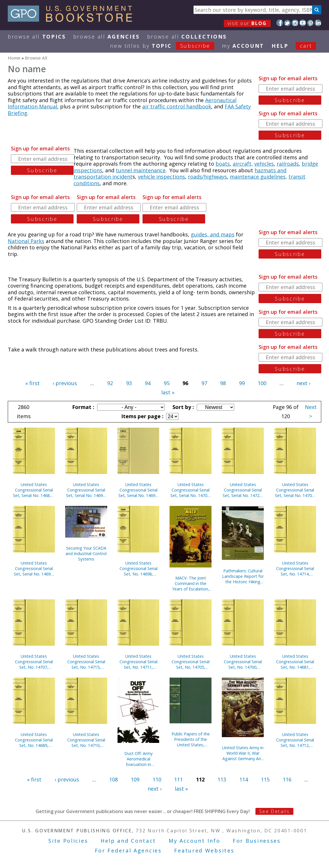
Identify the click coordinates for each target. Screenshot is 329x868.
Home (14, 58)
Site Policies (68, 841)
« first (32, 383)
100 (262, 383)
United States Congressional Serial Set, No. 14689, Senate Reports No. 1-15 (34, 740)
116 (287, 779)
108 (113, 779)
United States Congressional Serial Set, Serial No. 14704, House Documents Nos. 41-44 (295, 490)
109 (135, 779)
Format (82, 407)
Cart (306, 46)
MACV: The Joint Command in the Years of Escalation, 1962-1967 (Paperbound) (191, 583)
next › (303, 383)
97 (204, 383)
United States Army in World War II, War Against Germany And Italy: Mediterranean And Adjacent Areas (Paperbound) (243, 753)
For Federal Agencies (128, 850)
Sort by (182, 407)
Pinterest (310, 23)
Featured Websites (204, 850)
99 (242, 383)
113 (222, 779)
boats (223, 164)
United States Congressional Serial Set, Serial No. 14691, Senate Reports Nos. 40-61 (86, 490)
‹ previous (65, 383)
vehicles (264, 164)
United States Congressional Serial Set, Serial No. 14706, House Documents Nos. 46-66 (191, 490)
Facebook (280, 23)
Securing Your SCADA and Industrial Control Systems (86, 554)
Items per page (142, 416)
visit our (247, 23)
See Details (274, 811)
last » (168, 392)
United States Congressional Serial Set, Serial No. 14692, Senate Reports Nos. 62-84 (34, 568)
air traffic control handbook (177, 106)
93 (129, 383)
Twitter (287, 23)
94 (148, 383)
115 (265, 779)
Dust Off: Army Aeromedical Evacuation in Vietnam (138, 759)
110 (157, 779)
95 (167, 383)
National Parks (26, 241)
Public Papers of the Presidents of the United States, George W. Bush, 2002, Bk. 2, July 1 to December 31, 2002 (191, 739)
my (243, 46)
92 (110, 383)
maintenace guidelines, (258, 177)
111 (178, 779)
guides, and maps (213, 234)
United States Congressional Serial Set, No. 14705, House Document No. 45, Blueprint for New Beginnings (191, 662)
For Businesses (257, 841)
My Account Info (195, 841)
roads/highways (207, 177)
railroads (288, 164)
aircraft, (243, 164)
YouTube (303, 23)
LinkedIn (318, 23)
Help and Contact (128, 841)
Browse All (37, 37)
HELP (280, 46)
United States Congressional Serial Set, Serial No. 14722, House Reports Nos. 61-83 (243, 490)
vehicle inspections (161, 177)
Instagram (295, 23)
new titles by (166, 46)
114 (244, 779)
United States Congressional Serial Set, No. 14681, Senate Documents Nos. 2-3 (295, 662)
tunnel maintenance (141, 170)
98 (223, 383)
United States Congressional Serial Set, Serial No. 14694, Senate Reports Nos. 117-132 (138, 490)
